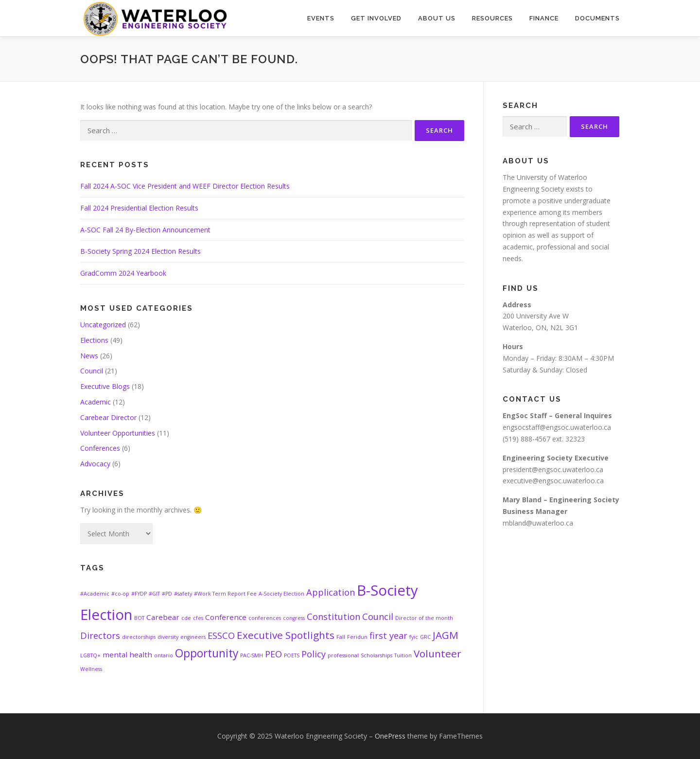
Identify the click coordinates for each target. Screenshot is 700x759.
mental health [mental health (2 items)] (127, 654)
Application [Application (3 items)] (331, 592)
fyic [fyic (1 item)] (414, 637)
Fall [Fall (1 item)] (341, 637)
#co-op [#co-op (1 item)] (120, 594)
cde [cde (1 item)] (186, 618)
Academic (96, 402)
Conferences (100, 448)
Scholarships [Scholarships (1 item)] (376, 655)
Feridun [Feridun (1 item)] (357, 637)
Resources (492, 18)
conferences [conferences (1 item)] (265, 618)
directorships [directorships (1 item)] (139, 637)
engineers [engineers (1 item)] (193, 637)
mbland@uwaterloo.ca (538, 523)
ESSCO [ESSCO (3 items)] (221, 635)
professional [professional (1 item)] (343, 655)
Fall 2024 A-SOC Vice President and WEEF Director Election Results (185, 186)
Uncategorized (103, 325)
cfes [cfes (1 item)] (198, 618)
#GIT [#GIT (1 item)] (154, 594)
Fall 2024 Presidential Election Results (139, 208)
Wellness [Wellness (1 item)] (91, 669)
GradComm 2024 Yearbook (123, 273)
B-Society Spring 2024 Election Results (140, 251)
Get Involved (376, 18)
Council (92, 371)
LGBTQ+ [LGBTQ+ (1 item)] (90, 655)
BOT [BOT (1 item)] (139, 618)
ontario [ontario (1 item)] (164, 655)
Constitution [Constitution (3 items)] (333, 617)
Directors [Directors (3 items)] (100, 635)
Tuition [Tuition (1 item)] (403, 655)
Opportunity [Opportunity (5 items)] (207, 653)
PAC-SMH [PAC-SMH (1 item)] (252, 655)
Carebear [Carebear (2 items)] (163, 617)
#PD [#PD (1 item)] (167, 594)
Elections (94, 340)
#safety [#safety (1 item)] (183, 594)
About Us (437, 18)
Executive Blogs (105, 386)
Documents (597, 18)
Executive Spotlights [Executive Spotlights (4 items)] (286, 635)
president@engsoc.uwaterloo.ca (553, 469)
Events (321, 18)
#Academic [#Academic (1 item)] (95, 594)
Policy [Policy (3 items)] (314, 654)
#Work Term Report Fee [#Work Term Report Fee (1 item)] (225, 594)
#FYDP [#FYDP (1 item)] (139, 594)
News (89, 356)
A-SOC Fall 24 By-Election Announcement (145, 230)
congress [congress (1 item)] (294, 618)
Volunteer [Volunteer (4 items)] (437, 653)
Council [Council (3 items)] (378, 617)
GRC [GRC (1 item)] (425, 637)
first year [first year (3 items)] (388, 635)
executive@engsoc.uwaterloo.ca (553, 481)
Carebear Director (108, 417)
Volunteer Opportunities (118, 433)
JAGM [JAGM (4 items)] (446, 635)
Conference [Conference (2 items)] (226, 617)
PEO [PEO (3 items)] (273, 654)
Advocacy (95, 464)
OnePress (390, 736)
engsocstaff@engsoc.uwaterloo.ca (557, 427)
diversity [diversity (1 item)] (168, 637)
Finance (544, 18)
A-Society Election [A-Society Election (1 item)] (281, 594)
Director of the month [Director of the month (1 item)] (424, 618)
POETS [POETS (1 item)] (292, 655)
